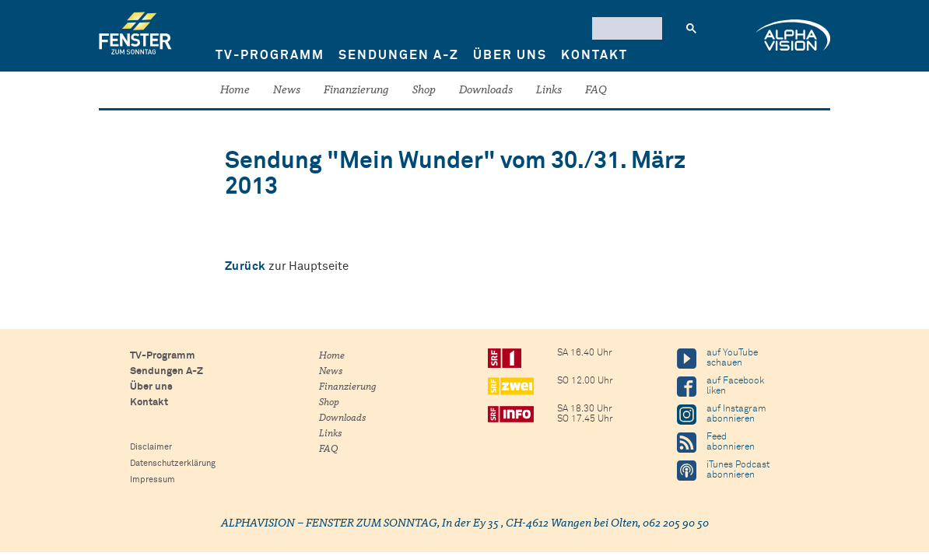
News (287, 91)
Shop (424, 91)
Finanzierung (356, 91)
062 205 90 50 (676, 524)
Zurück (245, 266)
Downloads (486, 91)
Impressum (152, 479)
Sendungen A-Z (399, 55)
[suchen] (626, 28)
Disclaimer (151, 447)
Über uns (510, 55)
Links (549, 91)
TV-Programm (270, 55)
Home (235, 91)
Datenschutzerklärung (173, 463)
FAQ (596, 91)
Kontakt (594, 55)
